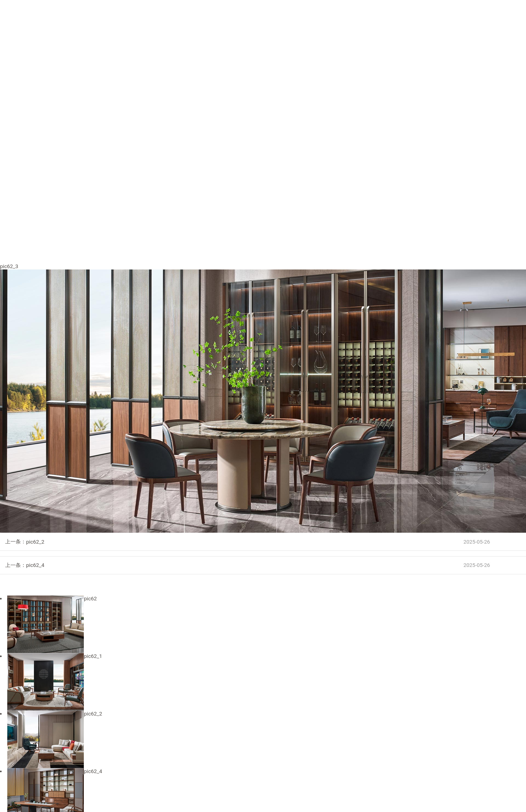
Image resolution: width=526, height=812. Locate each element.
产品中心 (301, 13)
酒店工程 (334, 13)
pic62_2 (258, 542)
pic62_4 (258, 565)
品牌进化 (268, 13)
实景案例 (368, 13)
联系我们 (401, 13)
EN (481, 13)
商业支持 (434, 13)
